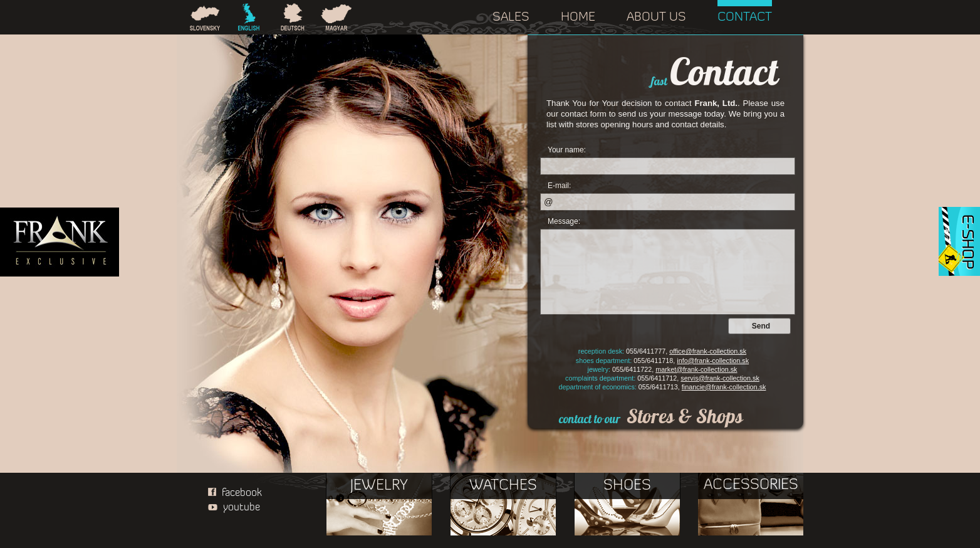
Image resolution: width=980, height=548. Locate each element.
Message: (564, 221)
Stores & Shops (685, 416)
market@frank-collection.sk (696, 369)
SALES (511, 18)
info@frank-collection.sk (713, 361)
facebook (232, 493)
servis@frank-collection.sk (720, 378)
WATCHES (503, 486)
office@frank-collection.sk (708, 351)
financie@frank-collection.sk (724, 387)
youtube (231, 508)
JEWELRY (379, 486)
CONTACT (745, 18)
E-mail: (559, 186)
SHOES (627, 486)
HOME (578, 18)
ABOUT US (656, 18)
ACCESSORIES (751, 485)
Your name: (567, 150)
